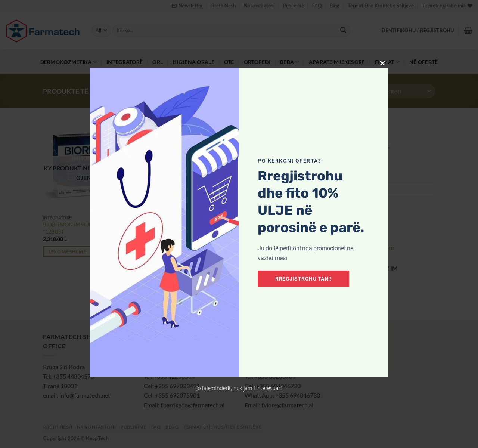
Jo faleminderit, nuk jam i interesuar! (239, 388)
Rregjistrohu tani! (303, 279)
